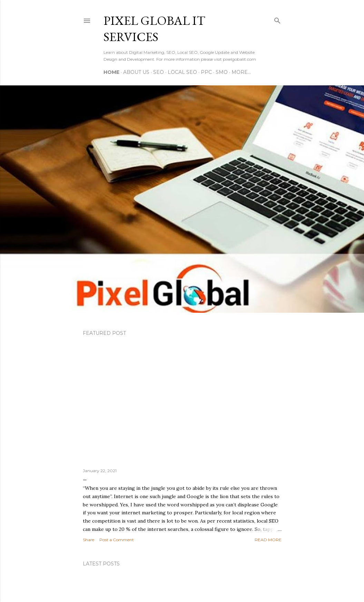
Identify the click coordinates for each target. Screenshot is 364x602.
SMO (222, 72)
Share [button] (88, 540)
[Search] (277, 19)
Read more (268, 540)
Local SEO (182, 72)
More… (241, 72)
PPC (206, 72)
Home (111, 72)
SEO (159, 72)
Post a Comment (117, 540)
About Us (136, 72)
